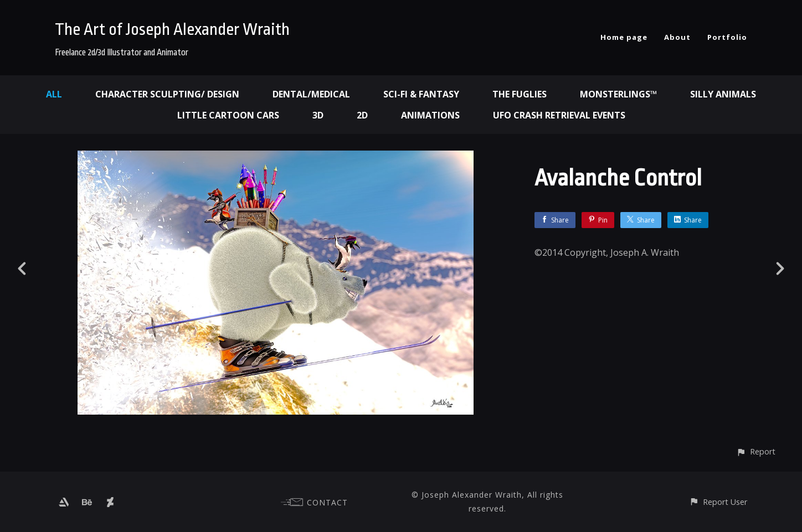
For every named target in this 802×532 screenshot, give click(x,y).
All (54, 94)
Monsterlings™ (618, 94)
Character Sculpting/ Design (167, 94)
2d (362, 115)
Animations (430, 115)
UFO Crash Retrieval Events (559, 115)
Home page (624, 37)
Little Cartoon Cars (228, 115)
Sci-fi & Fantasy (421, 94)
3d (318, 115)
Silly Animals (723, 94)
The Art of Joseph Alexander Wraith (172, 29)
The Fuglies (520, 94)
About (677, 37)
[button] (756, 451)
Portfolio (727, 37)
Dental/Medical (311, 94)
